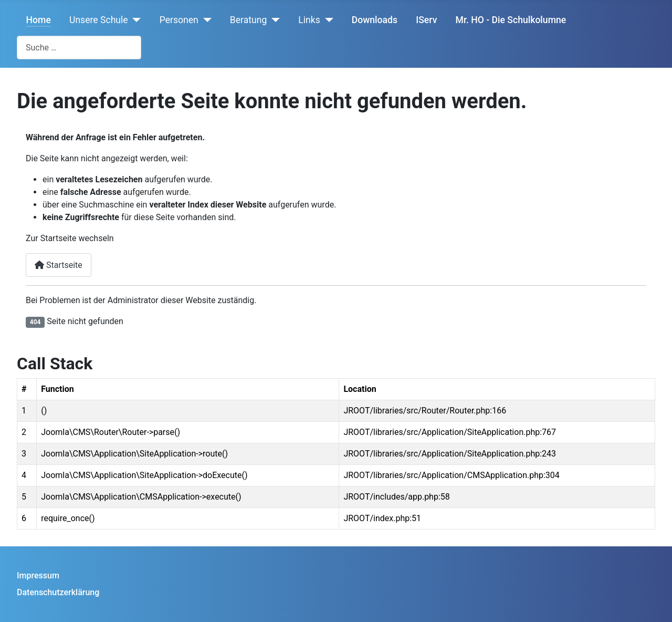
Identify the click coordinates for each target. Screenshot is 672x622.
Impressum (38, 576)
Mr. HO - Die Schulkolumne (511, 20)
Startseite (59, 265)
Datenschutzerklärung (58, 592)
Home (39, 20)
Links (309, 20)
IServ (426, 20)
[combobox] (79, 48)
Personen (179, 20)
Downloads (375, 20)
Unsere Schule (99, 20)
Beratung (249, 20)
